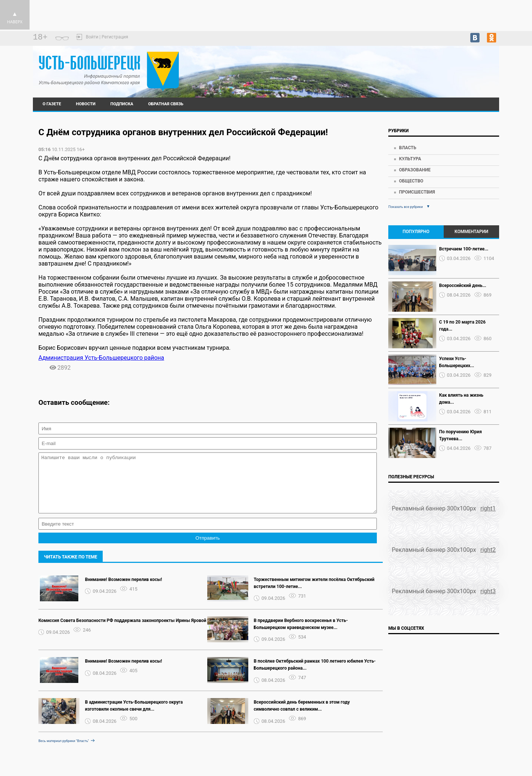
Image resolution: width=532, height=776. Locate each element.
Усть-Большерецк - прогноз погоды (443, 63)
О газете (52, 104)
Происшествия (417, 192)
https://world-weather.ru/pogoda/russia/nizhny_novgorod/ (443, 70)
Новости (86, 104)
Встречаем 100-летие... (464, 249)
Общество (411, 181)
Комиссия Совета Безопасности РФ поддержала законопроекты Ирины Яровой (122, 632)
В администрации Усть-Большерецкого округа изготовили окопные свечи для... (134, 717)
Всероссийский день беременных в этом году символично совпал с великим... (302, 717)
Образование (415, 170)
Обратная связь (166, 104)
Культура (410, 159)
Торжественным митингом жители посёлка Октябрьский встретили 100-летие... (314, 594)
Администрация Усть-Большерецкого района (101, 358)
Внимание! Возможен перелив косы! (123, 591)
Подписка (122, 104)
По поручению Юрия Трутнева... (461, 435)
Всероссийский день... (463, 286)
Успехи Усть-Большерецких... (457, 362)
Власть (408, 148)
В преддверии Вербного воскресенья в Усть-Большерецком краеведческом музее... (301, 635)
